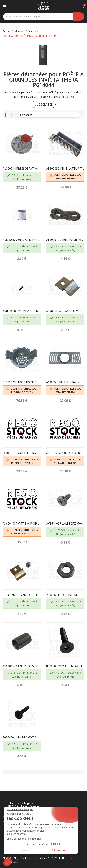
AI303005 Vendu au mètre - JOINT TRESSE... (22, 240)
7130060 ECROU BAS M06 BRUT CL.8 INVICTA (65, 595)
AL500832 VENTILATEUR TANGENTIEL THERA (65, 169)
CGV (54, 858)
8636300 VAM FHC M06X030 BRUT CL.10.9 (65, 666)
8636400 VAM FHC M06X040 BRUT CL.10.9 (22, 737)
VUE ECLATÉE (44, 104)
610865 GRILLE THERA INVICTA (65, 382)
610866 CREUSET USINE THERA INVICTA (22, 382)
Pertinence (48, 115)
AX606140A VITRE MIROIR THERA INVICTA (22, 524)
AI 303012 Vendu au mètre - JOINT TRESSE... (65, 240)
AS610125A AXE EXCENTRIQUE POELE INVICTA (65, 453)
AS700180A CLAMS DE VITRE (65, 311)
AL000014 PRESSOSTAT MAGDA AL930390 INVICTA (22, 169)
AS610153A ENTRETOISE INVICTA (22, 666)
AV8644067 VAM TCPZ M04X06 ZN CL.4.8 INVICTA (65, 524)
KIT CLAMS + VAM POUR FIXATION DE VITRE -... (22, 595)
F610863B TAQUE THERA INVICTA (22, 453)
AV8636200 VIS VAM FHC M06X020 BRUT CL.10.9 (22, 311)
